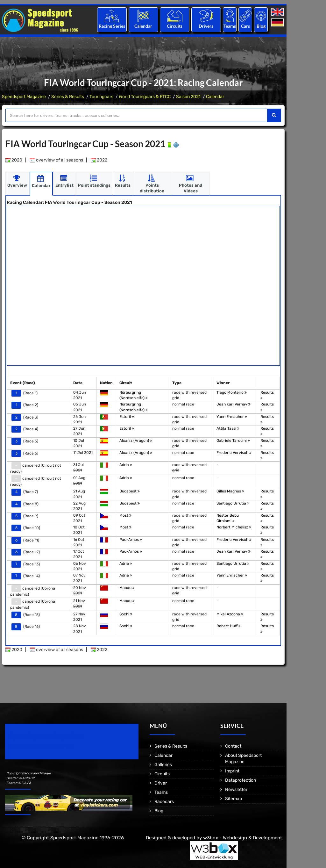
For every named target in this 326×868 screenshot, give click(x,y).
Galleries (163, 765)
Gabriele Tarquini (233, 441)
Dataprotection (241, 780)
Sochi (126, 614)
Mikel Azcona (230, 614)
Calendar (143, 26)
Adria (126, 465)
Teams (230, 26)
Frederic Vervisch (234, 453)
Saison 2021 (188, 97)
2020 (14, 160)
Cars (245, 26)
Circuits (175, 26)
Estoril (127, 417)
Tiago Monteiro (232, 392)
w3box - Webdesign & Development (243, 838)
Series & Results (68, 97)
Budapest (130, 491)
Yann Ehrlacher (232, 417)
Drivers (206, 26)
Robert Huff (229, 626)
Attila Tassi (228, 428)
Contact (233, 746)
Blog (261, 26)
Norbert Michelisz (234, 527)
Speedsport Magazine (24, 97)
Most (125, 515)
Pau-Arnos (131, 540)
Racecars (164, 802)
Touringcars (101, 97)
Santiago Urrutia (233, 503)
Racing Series (112, 26)
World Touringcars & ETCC (145, 97)
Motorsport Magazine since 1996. (41, 746)
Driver (161, 783)
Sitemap (234, 799)
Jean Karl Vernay (234, 404)
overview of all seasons (57, 160)
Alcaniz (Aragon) (136, 441)
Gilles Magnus (230, 491)
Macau (127, 588)
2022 (99, 160)
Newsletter (236, 789)
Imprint (232, 771)
